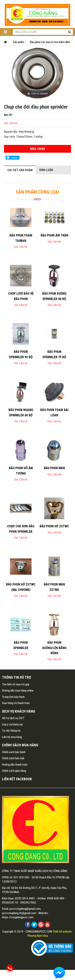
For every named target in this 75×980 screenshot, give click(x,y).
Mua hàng (38, 149)
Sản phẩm (19, 42)
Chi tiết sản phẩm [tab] (20, 170)
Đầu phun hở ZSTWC (54, 526)
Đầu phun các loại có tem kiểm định (50, 42)
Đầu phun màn (54, 468)
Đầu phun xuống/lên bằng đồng (54, 648)
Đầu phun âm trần (54, 235)
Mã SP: (8, 115)
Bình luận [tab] (46, 170)
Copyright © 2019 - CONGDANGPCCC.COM (27, 932)
